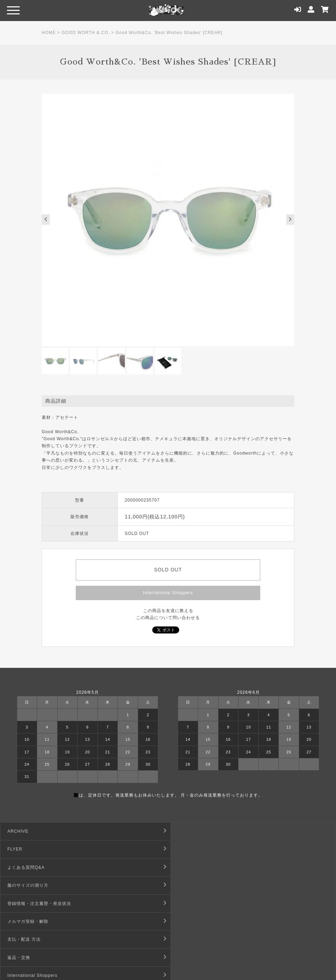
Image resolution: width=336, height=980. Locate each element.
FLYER (183, 831)
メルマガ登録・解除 (196, 867)
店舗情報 (184, 939)
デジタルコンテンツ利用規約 (37, 921)
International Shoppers (168, 593)
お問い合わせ (21, 939)
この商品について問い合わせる (168, 618)
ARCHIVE (18, 831)
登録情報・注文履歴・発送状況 (39, 867)
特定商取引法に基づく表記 (203, 904)
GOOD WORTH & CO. (86, 33)
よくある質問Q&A (26, 849)
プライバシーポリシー (198, 921)
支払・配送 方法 (24, 885)
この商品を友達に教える (168, 611)
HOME (49, 33)
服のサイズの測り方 (196, 849)
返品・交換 (187, 885)
